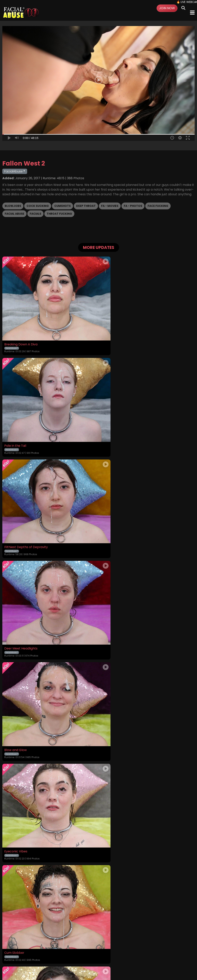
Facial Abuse (14, 214)
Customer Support (115, 955)
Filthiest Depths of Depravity (26, 426)
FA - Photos (133, 206)
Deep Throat (86, 206)
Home (21, 955)
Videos (32, 955)
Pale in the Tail (112, 335)
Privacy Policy (90, 955)
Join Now (167, 8)
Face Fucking (158, 206)
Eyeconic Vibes (112, 518)
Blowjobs (13, 206)
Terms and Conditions (64, 955)
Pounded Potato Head (21, 794)
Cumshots (62, 206)
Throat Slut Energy (115, 610)
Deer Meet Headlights (118, 426)
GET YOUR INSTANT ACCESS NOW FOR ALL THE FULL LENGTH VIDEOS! (99, 909)
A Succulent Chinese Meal (121, 794)
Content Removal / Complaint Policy (155, 955)
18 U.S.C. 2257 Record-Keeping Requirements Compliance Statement (98, 945)
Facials (35, 214)
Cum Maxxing (111, 702)
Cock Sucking (38, 206)
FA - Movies (110, 206)
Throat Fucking (59, 214)
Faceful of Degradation (22, 702)
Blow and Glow (16, 518)
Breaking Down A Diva (21, 335)
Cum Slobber (14, 610)
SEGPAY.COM (87, 966)
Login (43, 955)
